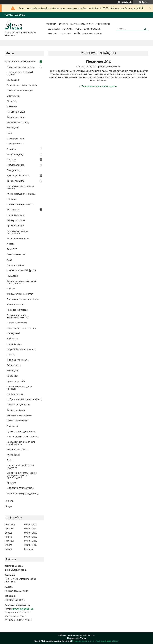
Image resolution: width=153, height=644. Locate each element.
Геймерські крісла (16, 220)
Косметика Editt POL (17, 449)
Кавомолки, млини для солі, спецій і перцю (21, 443)
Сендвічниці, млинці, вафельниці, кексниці (18, 316)
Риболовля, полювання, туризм (23, 299)
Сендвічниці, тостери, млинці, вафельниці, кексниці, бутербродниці (22, 475)
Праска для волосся (17, 323)
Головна (51, 24)
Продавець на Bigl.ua (76, 638)
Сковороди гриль (16, 138)
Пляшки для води (16, 112)
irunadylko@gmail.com (22, 609)
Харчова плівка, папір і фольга (23, 437)
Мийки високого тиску (88, 33)
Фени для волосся (16, 254)
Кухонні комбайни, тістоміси (21, 194)
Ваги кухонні (13, 333)
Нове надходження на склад (21, 328)
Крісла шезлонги (15, 226)
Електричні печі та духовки (21, 488)
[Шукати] (145, 29)
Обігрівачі (12, 101)
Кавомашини (14, 80)
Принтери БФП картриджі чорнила (20, 73)
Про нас (53, 33)
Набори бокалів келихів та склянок (20, 187)
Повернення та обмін (88, 29)
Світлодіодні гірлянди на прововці (19, 388)
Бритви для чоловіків (18, 421)
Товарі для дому (15, 154)
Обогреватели (14, 365)
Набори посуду (15, 344)
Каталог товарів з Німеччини (20, 61)
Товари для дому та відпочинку (23, 493)
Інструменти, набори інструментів (17, 232)
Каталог (64, 24)
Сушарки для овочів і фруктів (22, 85)
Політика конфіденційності (108, 641)
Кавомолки (12, 376)
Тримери (11, 483)
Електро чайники (16, 265)
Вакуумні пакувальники (19, 405)
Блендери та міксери (18, 360)
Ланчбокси (12, 426)
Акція (10, 260)
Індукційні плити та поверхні (21, 349)
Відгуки (9, 506)
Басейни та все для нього (20, 204)
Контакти (66, 33)
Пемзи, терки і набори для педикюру (20, 467)
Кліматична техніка (17, 305)
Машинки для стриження (20, 415)
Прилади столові (16, 394)
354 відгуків (127, 2)
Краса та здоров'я (16, 381)
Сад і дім (12, 160)
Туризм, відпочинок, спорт (20, 294)
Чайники (11, 289)
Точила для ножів (16, 410)
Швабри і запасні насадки (20, 90)
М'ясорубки (13, 128)
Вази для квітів (15, 170)
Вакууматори (14, 96)
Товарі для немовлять (18, 239)
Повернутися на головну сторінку (99, 86)
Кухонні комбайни (82, 24)
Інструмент (13, 276)
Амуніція (11, 149)
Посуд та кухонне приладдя (21, 67)
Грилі (10, 133)
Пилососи (12, 199)
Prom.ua (91, 635)
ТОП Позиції (13, 210)
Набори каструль (16, 215)
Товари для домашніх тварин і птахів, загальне (22, 282)
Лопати (11, 244)
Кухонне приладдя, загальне (22, 431)
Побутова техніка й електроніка (23, 399)
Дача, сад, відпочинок (18, 176)
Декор (10, 460)
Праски (11, 355)
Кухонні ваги (13, 455)
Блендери (12, 106)
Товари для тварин (17, 117)
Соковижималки (15, 144)
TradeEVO (12, 249)
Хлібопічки (12, 339)
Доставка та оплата (60, 29)
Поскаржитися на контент (83, 641)
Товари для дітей (16, 181)
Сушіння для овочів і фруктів (22, 270)
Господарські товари (17, 310)
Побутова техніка (16, 165)
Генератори (103, 24)
